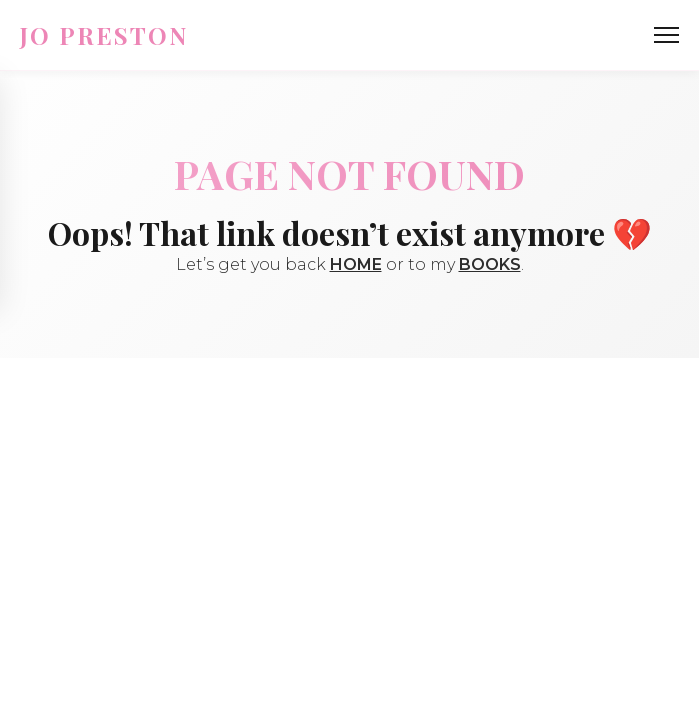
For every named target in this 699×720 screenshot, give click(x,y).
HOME (356, 264)
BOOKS (490, 264)
